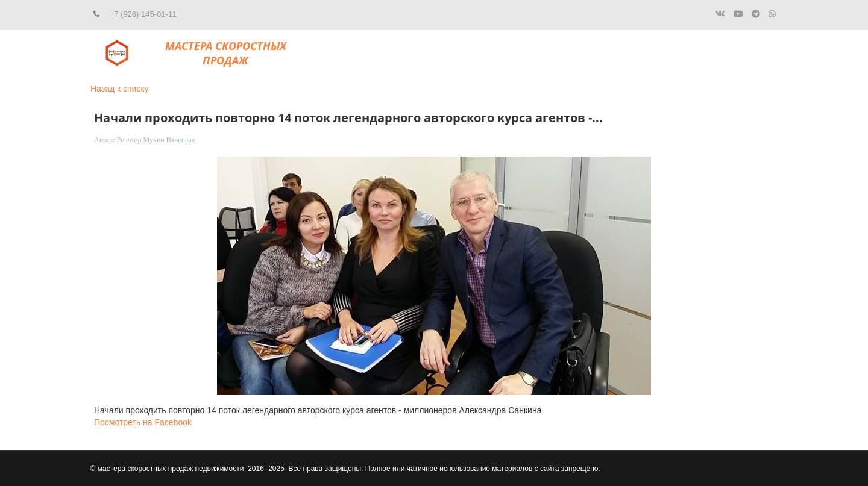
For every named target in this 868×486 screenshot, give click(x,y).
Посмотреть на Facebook (143, 422)
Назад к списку (120, 89)
